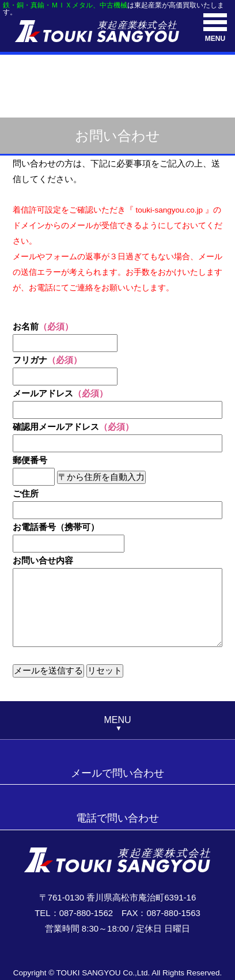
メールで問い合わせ (117, 773)
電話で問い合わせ (117, 818)
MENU (215, 28)
